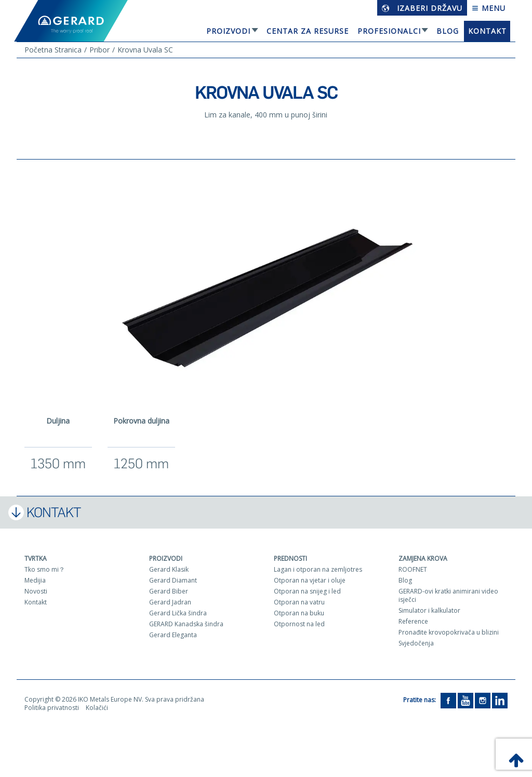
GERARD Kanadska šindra (186, 624)
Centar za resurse (308, 31)
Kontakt (487, 31)
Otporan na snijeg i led (307, 591)
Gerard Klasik (169, 569)
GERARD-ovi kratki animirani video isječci (448, 595)
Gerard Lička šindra (178, 613)
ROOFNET (413, 569)
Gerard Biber (169, 591)
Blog (448, 31)
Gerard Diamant (173, 580)
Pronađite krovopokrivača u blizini (449, 632)
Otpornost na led (299, 624)
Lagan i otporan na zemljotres (318, 569)
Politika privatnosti (52, 708)
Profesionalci (389, 31)
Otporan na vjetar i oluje (310, 580)
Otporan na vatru (299, 602)
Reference (413, 621)
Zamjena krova (423, 558)
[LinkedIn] (500, 700)
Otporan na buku (299, 613)
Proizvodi (228, 31)
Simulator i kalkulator (429, 610)
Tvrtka (36, 558)
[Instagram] (483, 700)
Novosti (36, 591)
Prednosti (290, 558)
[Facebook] (448, 700)
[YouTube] (465, 700)
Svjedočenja (416, 643)
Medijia (35, 580)
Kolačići (97, 708)
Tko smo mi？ (45, 569)
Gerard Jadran (170, 602)
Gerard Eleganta (173, 635)
